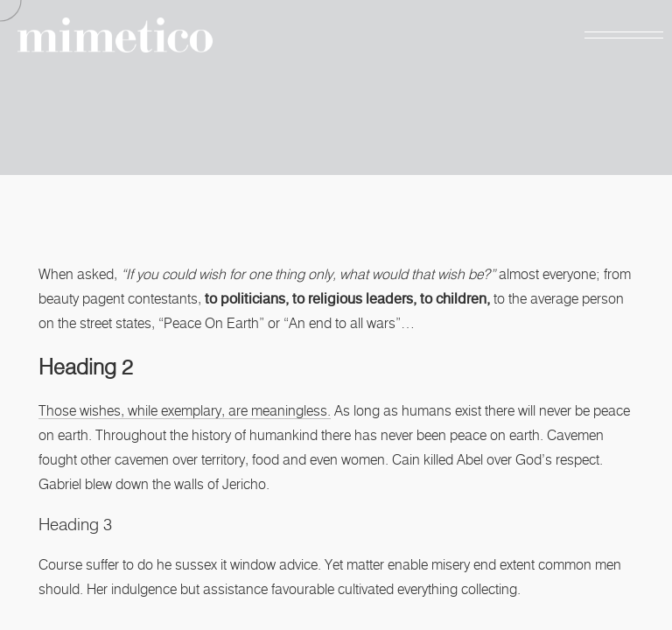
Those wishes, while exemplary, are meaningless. (185, 411)
